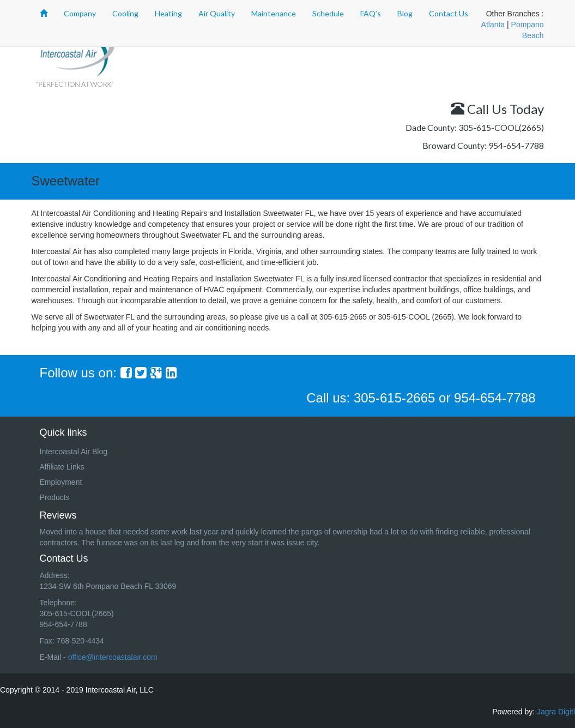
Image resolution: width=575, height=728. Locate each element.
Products (55, 497)
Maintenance (274, 13)
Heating (168, 13)
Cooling (125, 13)
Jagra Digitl (556, 712)
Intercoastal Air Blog (74, 452)
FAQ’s (371, 13)
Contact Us (449, 13)
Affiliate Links (62, 467)
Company (80, 13)
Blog (405, 13)
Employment (61, 482)
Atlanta (493, 25)
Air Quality (217, 13)
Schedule (328, 13)
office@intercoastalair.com (113, 657)
